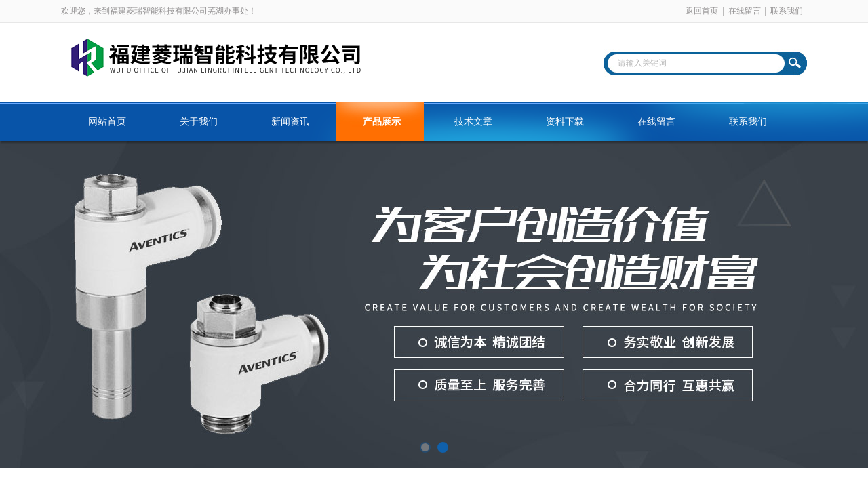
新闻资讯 (290, 122)
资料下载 (565, 122)
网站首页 (107, 122)
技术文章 (473, 122)
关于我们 (199, 122)
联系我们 (787, 11)
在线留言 (745, 11)
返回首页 (702, 11)
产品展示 (382, 122)
